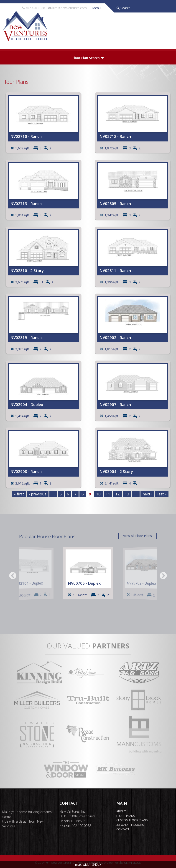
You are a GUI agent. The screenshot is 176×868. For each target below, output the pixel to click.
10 (98, 494)
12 (117, 494)
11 (108, 494)
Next (163, 576)
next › (147, 494)
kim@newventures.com (70, 8)
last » (162, 494)
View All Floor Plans (138, 536)
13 (127, 494)
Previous (13, 576)
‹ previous (38, 494)
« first (19, 494)
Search (124, 8)
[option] (32, 573)
